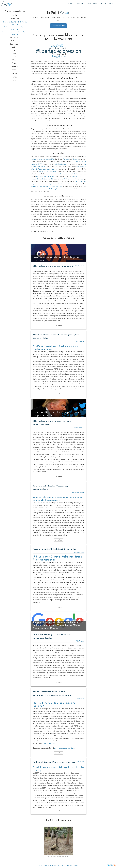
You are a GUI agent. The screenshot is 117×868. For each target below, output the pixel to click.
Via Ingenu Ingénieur (77, 492)
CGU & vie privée (66, 866)
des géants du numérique (47, 171)
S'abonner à (58, 25)
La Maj (88, 3)
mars (15, 60)
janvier (15, 66)
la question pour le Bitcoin (45, 177)
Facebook (66, 159)
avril (15, 57)
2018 (15, 77)
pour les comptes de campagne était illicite (62, 174)
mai (15, 54)
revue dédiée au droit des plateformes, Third (52, 189)
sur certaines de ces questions (64, 748)
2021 (15, 15)
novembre (15, 38)
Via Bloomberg (79, 552)
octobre (15, 41)
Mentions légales (53, 866)
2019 (15, 74)
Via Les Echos (79, 266)
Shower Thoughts (107, 3)
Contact (75, 866)
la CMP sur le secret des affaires (73, 179)
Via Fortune (80, 641)
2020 (15, 70)
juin (15, 50)
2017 (15, 81)
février (15, 63)
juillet (15, 47)
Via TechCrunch (79, 428)
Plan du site (43, 866)
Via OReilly (80, 698)
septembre (15, 44)
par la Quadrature (60, 164)
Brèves (96, 3)
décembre (15, 18)
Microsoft (75, 159)
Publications (79, 3)
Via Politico (80, 762)
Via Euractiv (80, 341)
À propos (69, 3)
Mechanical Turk (49, 743)
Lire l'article (58, 326)
